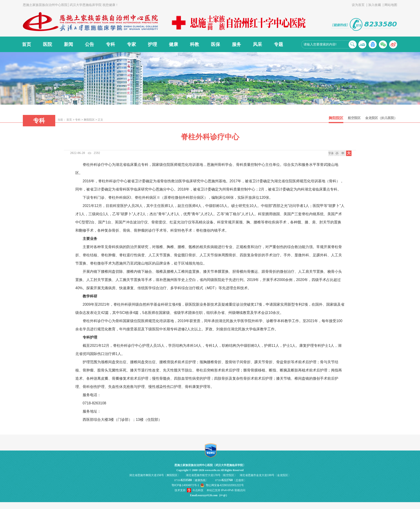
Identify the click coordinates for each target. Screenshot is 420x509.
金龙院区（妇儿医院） (381, 118)
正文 (100, 120)
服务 (236, 44)
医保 (215, 44)
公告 (89, 44)
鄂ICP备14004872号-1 (185, 485)
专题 (278, 44)
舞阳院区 (89, 120)
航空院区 (354, 118)
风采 (257, 44)
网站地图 (391, 5)
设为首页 (358, 5)
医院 (47, 44)
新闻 (68, 44)
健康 (173, 44)
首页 (26, 44)
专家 (131, 44)
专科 (110, 44)
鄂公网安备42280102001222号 (225, 485)
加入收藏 (375, 5)
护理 (152, 44)
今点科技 (198, 490)
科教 (194, 44)
